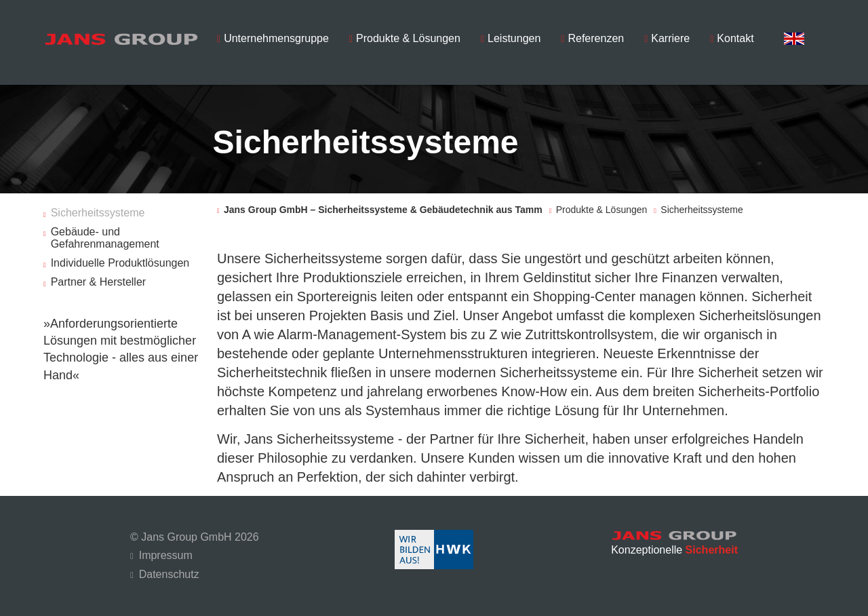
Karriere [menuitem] (670, 38)
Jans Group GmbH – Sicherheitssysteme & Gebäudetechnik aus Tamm (383, 206)
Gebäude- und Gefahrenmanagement (105, 234)
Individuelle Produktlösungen (120, 259)
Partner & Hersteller (99, 278)
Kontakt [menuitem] (735, 38)
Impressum (166, 552)
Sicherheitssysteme (98, 209)
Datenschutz (169, 571)
